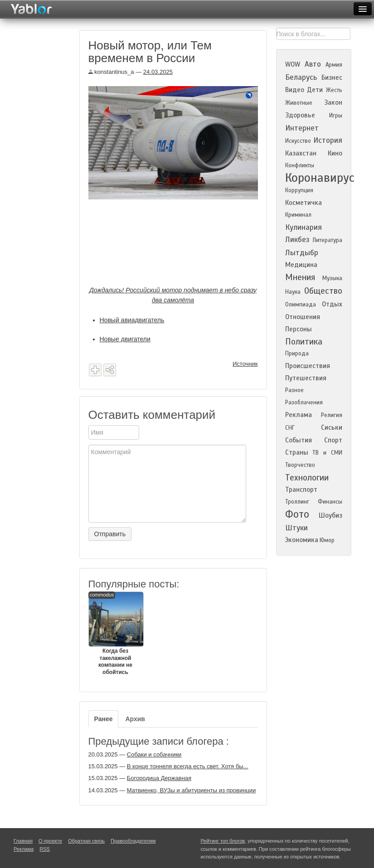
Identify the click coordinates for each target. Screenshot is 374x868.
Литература (327, 240)
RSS (45, 849)
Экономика (302, 540)
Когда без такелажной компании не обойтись (116, 633)
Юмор (327, 540)
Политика (304, 342)
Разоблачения (304, 402)
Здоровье (300, 115)
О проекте (50, 841)
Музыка (332, 278)
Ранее (104, 719)
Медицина (301, 265)
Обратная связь (86, 841)
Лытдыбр (302, 253)
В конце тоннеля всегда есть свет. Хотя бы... (188, 766)
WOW (293, 64)
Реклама (299, 415)
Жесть (334, 90)
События (299, 440)
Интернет (302, 128)
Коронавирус (320, 178)
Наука (293, 292)
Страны (297, 452)
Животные (299, 103)
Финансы (330, 502)
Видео (295, 90)
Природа (297, 354)
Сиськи (332, 427)
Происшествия (308, 366)
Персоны (299, 329)
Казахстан (301, 153)
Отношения (303, 317)
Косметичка (304, 203)
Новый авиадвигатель (132, 320)
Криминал (298, 215)
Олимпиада (301, 305)
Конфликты (300, 165)
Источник (245, 364)
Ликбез (297, 240)
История (328, 140)
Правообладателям (133, 841)
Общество (323, 291)
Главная (23, 841)
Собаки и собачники (154, 754)
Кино (335, 153)
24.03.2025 (158, 72)
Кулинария (304, 227)
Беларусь (301, 77)
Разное (294, 390)
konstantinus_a (111, 72)
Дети (315, 90)
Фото (297, 514)
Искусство (298, 141)
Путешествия (306, 378)
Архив (135, 719)
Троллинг (297, 502)
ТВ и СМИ (327, 453)
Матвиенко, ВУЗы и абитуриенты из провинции (191, 790)
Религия (332, 415)
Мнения (300, 277)
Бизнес (332, 78)
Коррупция (299, 190)
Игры (336, 116)
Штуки (296, 528)
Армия (334, 65)
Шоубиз (330, 515)
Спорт (333, 440)
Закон (333, 102)
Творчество (300, 465)
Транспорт (301, 490)
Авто (313, 64)
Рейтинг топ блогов (223, 841)
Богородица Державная (159, 778)
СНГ (290, 428)
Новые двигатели (125, 339)
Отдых (332, 304)
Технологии (307, 478)
